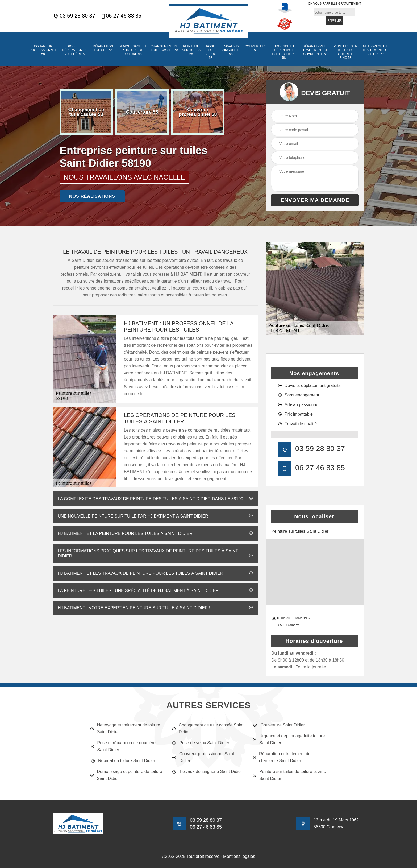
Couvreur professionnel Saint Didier (203, 757)
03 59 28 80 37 (74, 16)
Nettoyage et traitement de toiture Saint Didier (125, 728)
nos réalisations (92, 196)
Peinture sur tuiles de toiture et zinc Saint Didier (289, 775)
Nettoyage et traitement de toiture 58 (375, 50)
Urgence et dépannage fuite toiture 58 (284, 52)
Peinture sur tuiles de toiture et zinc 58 (346, 52)
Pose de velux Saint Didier (200, 743)
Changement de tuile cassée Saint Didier (207, 728)
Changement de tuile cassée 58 (164, 48)
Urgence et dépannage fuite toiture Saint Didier (289, 739)
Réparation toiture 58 (103, 48)
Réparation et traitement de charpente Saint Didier (282, 757)
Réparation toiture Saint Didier (123, 761)
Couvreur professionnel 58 (43, 50)
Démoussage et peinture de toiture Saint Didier (126, 775)
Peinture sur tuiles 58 (191, 50)
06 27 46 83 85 (121, 16)
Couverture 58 (256, 48)
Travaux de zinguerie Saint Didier (207, 772)
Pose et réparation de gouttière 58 (75, 50)
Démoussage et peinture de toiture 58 (133, 50)
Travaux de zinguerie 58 (231, 50)
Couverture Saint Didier (279, 725)
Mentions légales (239, 856)
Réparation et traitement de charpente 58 (315, 50)
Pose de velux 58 (210, 52)
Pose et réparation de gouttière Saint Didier (123, 746)
